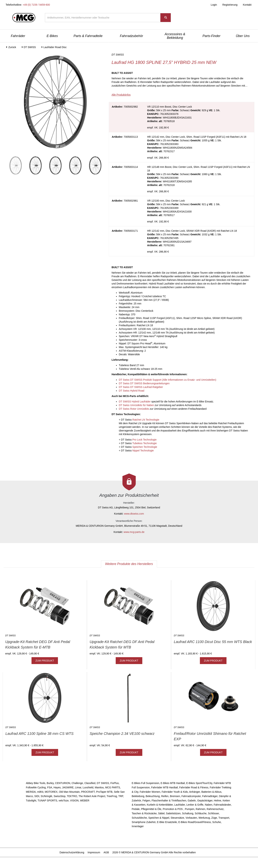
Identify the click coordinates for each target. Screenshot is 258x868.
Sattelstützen (173, 813)
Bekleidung (138, 796)
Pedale (136, 809)
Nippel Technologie (143, 451)
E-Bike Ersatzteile (167, 822)
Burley (50, 783)
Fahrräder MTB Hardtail (164, 787)
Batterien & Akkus (211, 792)
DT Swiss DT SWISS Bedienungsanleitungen (144, 383)
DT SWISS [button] (29, 47)
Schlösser (214, 813)
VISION (74, 801)
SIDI (37, 796)
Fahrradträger (210, 796)
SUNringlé (47, 796)
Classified (90, 783)
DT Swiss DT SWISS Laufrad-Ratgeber (141, 387)
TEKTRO (72, 796)
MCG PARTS (113, 787)
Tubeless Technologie (145, 443)
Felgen (146, 801)
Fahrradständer (222, 805)
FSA (50, 787)
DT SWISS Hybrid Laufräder (135, 402)
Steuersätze (177, 818)
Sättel (161, 813)
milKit (40, 792)
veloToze (64, 801)
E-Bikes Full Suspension (145, 783)
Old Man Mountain (69, 792)
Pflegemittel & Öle (151, 809)
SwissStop (59, 796)
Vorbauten (191, 818)
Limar (78, 787)
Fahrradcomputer (191, 796)
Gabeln (192, 801)
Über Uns (243, 36)
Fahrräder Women (150, 792)
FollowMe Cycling (36, 787)
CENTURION (63, 783)
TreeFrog (112, 796)
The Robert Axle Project (92, 796)
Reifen (165, 796)
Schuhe (217, 822)
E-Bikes (52, 36)
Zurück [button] (11, 47)
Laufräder (180, 805)
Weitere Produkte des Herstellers (129, 564)
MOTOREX (51, 792)
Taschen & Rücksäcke (144, 813)
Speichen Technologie (145, 447)
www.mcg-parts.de (134, 532)
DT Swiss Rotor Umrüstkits (134, 409)
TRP (121, 796)
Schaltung (188, 813)
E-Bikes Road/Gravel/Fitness (195, 822)
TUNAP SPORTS (47, 801)
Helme (217, 801)
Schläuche (201, 813)
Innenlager (138, 826)
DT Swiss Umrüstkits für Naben (136, 405)
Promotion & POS (173, 809)
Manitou (99, 787)
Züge (214, 818)
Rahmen (201, 809)
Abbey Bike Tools (36, 783)
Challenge (77, 783)
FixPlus (115, 783)
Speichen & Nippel (159, 818)
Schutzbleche (139, 818)
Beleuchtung (153, 796)
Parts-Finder (211, 36)
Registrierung (230, 5)
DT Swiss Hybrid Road (132, 391)
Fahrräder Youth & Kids (175, 792)
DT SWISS (103, 783)
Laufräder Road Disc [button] (54, 47)
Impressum (94, 852)
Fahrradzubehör (131, 36)
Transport (224, 818)
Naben (208, 805)
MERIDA (31, 792)
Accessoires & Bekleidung (175, 36)
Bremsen (175, 796)
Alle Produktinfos (121, 95)
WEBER (85, 801)
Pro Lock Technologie (144, 440)
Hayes (57, 787)
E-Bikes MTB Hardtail (173, 783)
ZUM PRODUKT (45, 661)
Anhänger (194, 792)
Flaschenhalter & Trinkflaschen (169, 801)
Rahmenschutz (215, 809)
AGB (106, 852)
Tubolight (31, 801)
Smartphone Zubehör (144, 822)
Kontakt (247, 5)
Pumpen (190, 809)
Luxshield (88, 787)
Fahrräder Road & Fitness (194, 787)
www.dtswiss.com (134, 514)
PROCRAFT (88, 792)
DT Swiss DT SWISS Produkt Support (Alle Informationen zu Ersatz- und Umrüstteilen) (167, 380)
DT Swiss (140, 420)
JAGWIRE (68, 787)
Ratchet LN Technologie (146, 420)
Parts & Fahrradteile (88, 36)
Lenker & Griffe (195, 805)
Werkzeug (204, 818)
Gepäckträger (205, 801)
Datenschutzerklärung (72, 852)
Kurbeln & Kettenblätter (160, 805)
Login (214, 5)
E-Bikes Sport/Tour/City (199, 783)
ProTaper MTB (104, 792)
